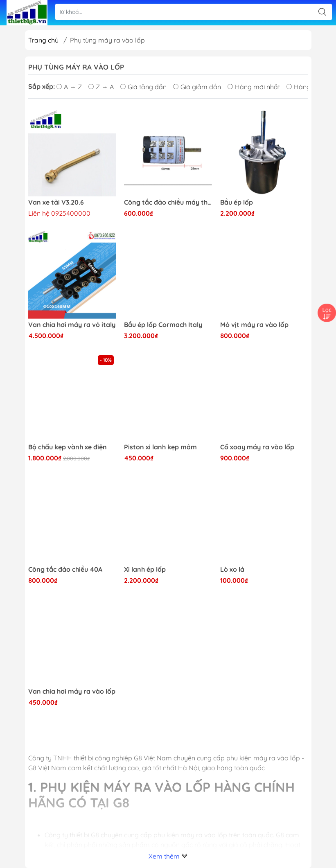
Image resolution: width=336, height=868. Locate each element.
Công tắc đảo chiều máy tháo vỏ (168, 202)
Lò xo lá (232, 569)
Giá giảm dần (197, 87)
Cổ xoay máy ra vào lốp (257, 447)
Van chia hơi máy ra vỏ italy (72, 325)
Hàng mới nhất (254, 87)
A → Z (69, 87)
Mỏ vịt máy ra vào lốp (254, 325)
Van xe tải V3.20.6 (56, 202)
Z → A (101, 87)
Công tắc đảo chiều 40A (65, 569)
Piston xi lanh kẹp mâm (160, 447)
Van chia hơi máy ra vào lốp (72, 691)
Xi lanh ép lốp (145, 569)
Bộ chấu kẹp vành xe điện (68, 447)
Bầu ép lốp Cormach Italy (163, 325)
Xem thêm (168, 856)
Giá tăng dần (143, 87)
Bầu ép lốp (237, 202)
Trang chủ (43, 40)
